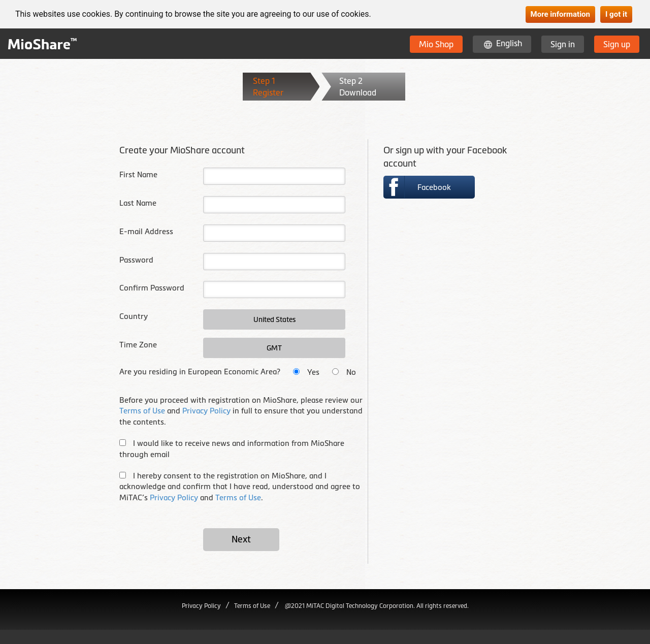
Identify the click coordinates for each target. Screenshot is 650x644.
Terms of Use (142, 411)
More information (560, 14)
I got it (616, 14)
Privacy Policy (206, 411)
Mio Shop (436, 44)
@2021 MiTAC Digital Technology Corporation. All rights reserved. (376, 606)
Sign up (617, 44)
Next (241, 539)
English (509, 43)
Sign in (563, 44)
